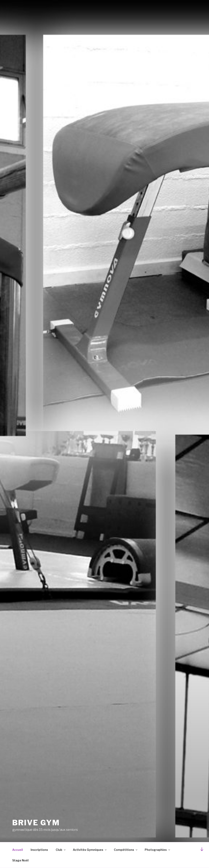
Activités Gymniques (90, 850)
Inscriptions (39, 850)
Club (61, 850)
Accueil (18, 850)
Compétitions (126, 850)
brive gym (36, 823)
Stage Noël (20, 860)
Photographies (158, 850)
